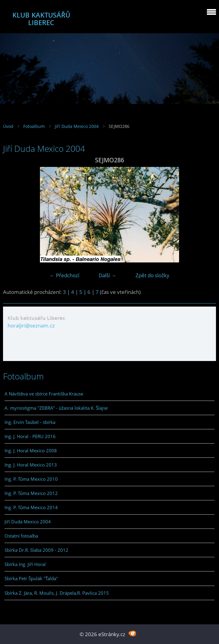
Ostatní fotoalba (21, 536)
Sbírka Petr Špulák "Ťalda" (31, 578)
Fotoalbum (34, 126)
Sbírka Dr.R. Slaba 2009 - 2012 (36, 550)
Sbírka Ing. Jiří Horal (25, 564)
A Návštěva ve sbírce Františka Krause (44, 394)
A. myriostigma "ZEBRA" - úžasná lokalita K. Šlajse (56, 408)
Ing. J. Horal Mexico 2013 (31, 465)
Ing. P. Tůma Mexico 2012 (31, 493)
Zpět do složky (152, 275)
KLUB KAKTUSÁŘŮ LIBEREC (41, 19)
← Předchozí (64, 275)
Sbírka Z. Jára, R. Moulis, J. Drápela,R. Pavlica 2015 (57, 593)
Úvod (8, 126)
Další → (107, 275)
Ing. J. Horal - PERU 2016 (30, 436)
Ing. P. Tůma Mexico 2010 (31, 479)
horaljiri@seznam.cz (31, 325)
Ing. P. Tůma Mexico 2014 (31, 507)
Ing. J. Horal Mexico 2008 (31, 450)
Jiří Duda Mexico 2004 (77, 126)
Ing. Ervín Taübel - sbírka (30, 422)
